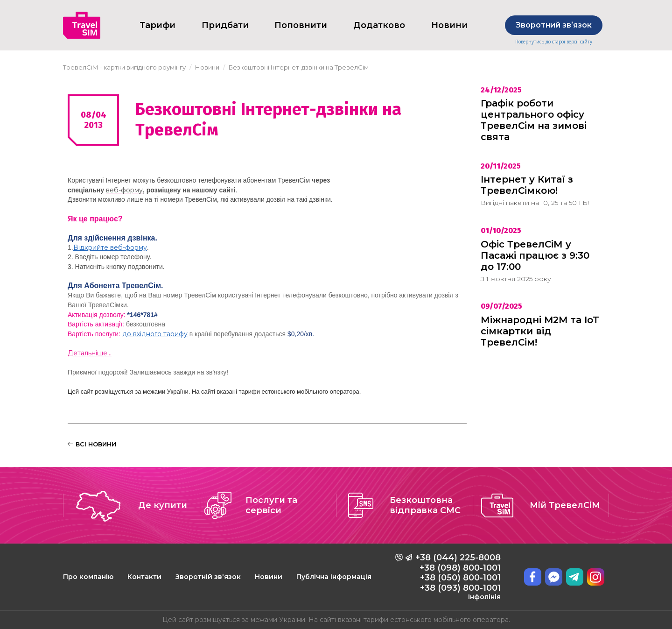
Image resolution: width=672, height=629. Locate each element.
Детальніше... (90, 353)
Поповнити (301, 25)
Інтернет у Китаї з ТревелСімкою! (527, 185)
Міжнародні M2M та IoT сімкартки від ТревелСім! (540, 331)
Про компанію (88, 577)
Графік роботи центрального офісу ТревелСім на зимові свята (534, 120)
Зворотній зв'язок (208, 577)
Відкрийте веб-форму (110, 247)
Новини (269, 577)
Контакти (144, 577)
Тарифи (157, 25)
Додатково (379, 25)
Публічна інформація (334, 577)
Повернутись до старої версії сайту (554, 42)
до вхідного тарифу (155, 334)
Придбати (225, 25)
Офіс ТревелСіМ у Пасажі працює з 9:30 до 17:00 (535, 255)
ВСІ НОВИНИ (92, 444)
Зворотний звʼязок (554, 25)
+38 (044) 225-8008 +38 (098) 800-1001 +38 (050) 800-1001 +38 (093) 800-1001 (458, 577)
